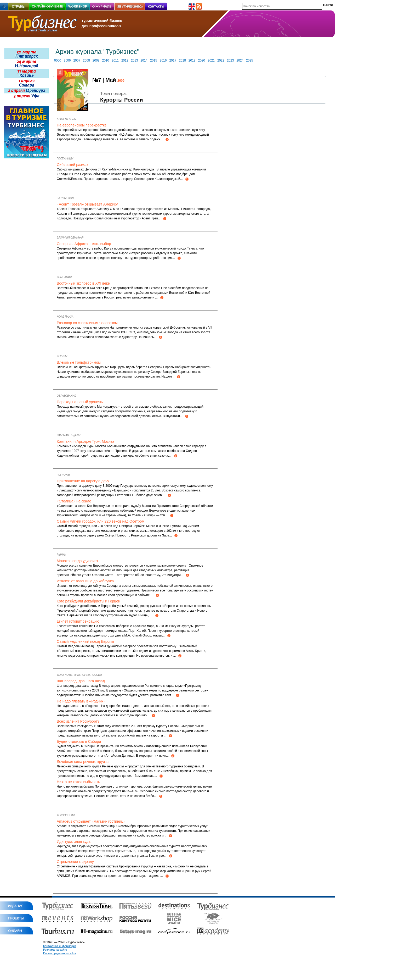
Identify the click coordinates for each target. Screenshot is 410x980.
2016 (163, 60)
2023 (230, 60)
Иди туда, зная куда (74, 841)
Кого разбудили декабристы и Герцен (89, 601)
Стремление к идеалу (75, 862)
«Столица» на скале (74, 501)
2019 (192, 60)
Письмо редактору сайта (60, 953)
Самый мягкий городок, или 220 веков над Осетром (101, 521)
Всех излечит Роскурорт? (78, 721)
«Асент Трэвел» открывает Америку (87, 204)
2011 (115, 60)
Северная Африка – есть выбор (84, 244)
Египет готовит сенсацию (78, 621)
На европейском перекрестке (82, 125)
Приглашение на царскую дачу (83, 481)
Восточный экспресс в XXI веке (83, 283)
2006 (67, 60)
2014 (144, 60)
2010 (106, 60)
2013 (135, 60)
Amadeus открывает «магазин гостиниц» (91, 821)
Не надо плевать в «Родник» (81, 701)
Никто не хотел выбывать (78, 782)
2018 (182, 60)
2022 (221, 60)
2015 (154, 60)
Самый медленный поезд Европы (85, 641)
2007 (77, 60)
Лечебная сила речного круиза (83, 762)
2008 (86, 60)
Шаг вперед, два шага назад (81, 681)
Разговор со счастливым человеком (87, 323)
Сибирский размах (72, 165)
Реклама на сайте (55, 950)
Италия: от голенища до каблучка (85, 581)
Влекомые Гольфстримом (79, 362)
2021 (211, 60)
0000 (58, 60)
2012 (125, 60)
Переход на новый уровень (80, 402)
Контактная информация (60, 946)
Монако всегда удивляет (78, 561)
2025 (250, 60)
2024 (240, 60)
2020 (202, 60)
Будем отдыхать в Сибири (79, 741)
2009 (96, 60)
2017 (173, 60)
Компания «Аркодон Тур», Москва (86, 441)
